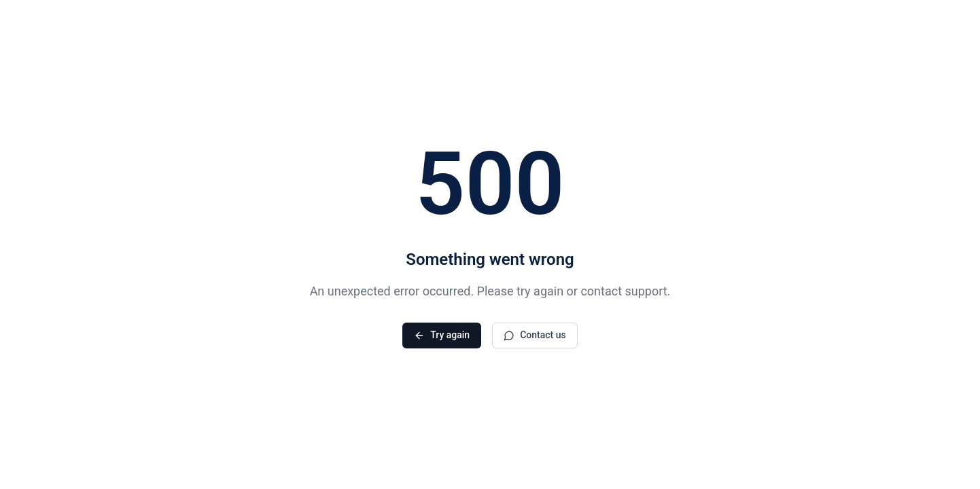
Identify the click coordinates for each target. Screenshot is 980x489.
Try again (442, 335)
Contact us (535, 335)
